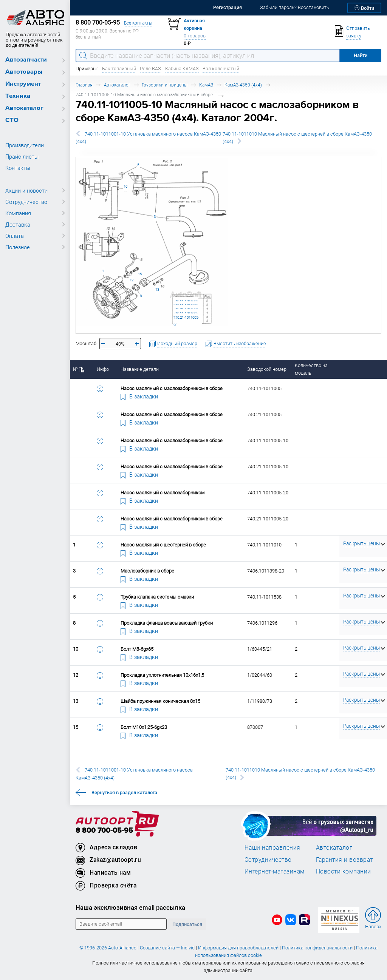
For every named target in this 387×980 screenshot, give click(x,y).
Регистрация (228, 7)
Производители (25, 145)
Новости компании (344, 871)
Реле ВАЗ (150, 69)
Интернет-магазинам (275, 871)
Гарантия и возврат (344, 860)
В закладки (139, 396)
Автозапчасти (26, 60)
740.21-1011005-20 (186, 321)
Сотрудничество (26, 202)
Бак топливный (119, 69)
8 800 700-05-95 (104, 831)
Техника (18, 96)
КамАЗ (206, 85)
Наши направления (272, 847)
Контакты (18, 168)
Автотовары (24, 72)
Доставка (18, 224)
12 (132, 280)
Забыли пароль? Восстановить (295, 7)
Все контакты (138, 23)
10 (125, 186)
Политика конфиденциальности (317, 948)
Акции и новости (26, 190)
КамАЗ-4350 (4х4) (243, 85)
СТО (12, 120)
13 (157, 289)
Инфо (103, 369)
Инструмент (23, 84)
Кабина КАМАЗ (182, 69)
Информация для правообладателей (238, 948)
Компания (18, 213)
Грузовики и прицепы (165, 85)
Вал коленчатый (221, 69)
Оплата (15, 236)
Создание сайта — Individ (167, 948)
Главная (84, 85)
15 (140, 274)
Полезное (18, 247)
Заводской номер (267, 369)
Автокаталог (24, 108)
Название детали (140, 369)
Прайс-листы (22, 156)
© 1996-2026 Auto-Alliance (108, 948)
